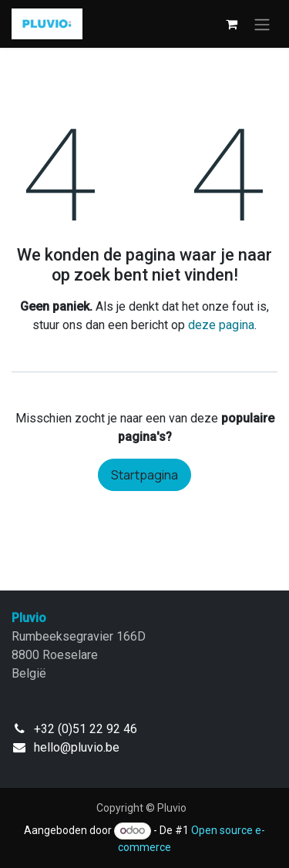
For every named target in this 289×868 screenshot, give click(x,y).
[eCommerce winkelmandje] (231, 24)
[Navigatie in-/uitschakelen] (262, 24)
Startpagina (144, 475)
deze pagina (221, 325)
